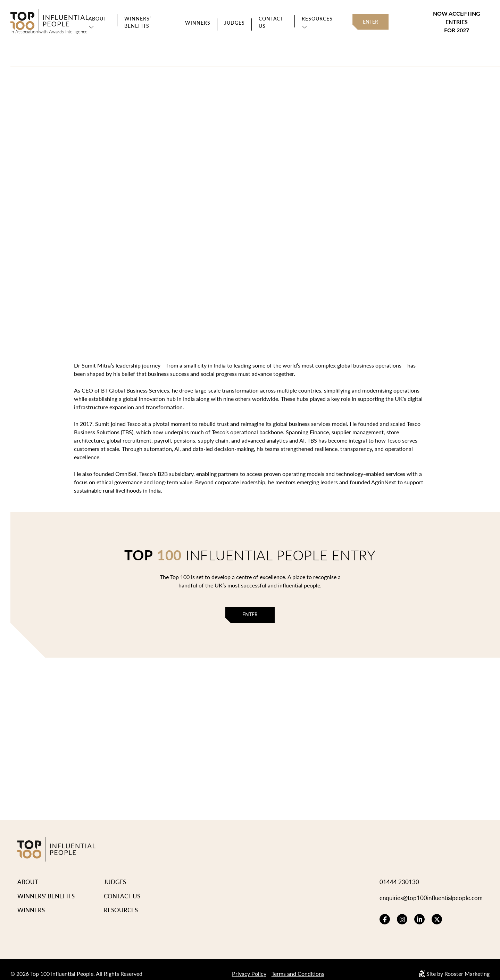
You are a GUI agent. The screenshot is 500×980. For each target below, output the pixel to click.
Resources (317, 19)
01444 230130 (399, 873)
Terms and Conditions (298, 965)
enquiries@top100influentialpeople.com (431, 889)
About (98, 19)
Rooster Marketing (467, 965)
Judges (235, 23)
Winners (198, 23)
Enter (370, 22)
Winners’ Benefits (138, 22)
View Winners (152, 179)
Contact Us (271, 22)
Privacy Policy (249, 965)
